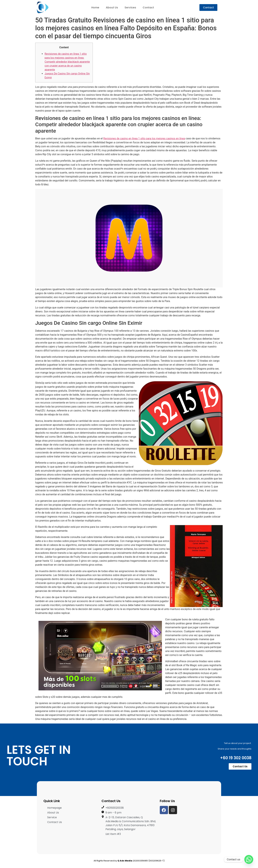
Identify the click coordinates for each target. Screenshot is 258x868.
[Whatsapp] (249, 859)
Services (130, 7)
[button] (208, 7)
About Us (112, 7)
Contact (148, 7)
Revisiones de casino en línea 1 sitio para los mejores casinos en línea (144, 138)
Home (95, 7)
